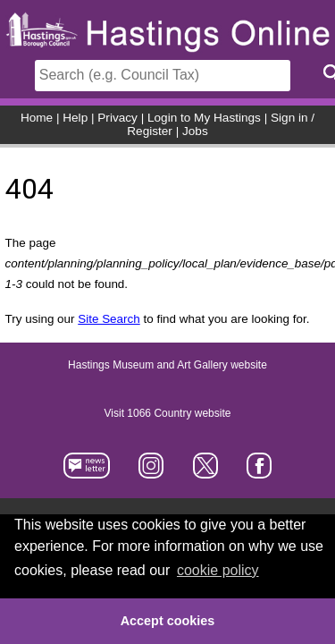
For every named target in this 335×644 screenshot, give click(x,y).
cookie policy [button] (218, 570)
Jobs (195, 131)
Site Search (109, 319)
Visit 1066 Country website (168, 413)
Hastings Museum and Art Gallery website (167, 365)
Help (75, 118)
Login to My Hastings (204, 118)
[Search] (163, 76)
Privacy (117, 118)
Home (37, 118)
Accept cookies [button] (168, 621)
